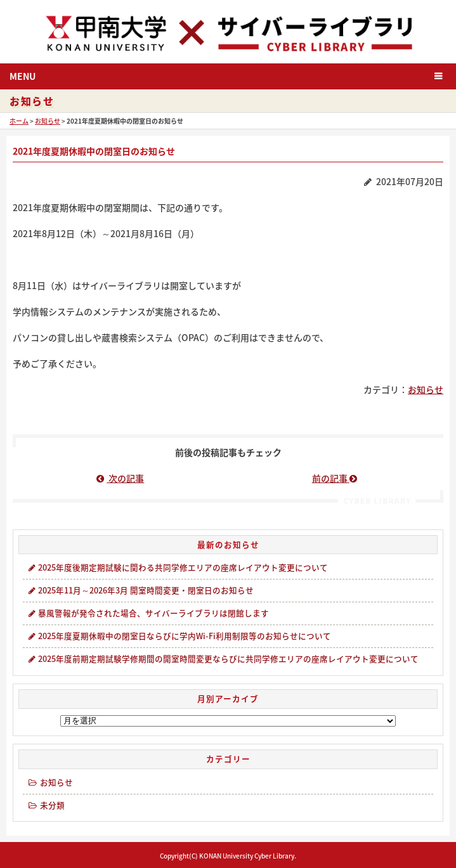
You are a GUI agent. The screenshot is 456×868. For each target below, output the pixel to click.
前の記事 (336, 478)
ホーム (19, 121)
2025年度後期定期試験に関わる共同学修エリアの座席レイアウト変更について (177, 567)
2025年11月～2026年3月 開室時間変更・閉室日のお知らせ (140, 590)
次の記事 (120, 478)
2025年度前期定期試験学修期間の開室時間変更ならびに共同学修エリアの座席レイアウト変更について (223, 658)
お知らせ (48, 121)
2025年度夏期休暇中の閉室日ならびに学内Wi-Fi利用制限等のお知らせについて (179, 636)
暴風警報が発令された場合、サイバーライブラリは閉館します (148, 613)
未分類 (46, 805)
